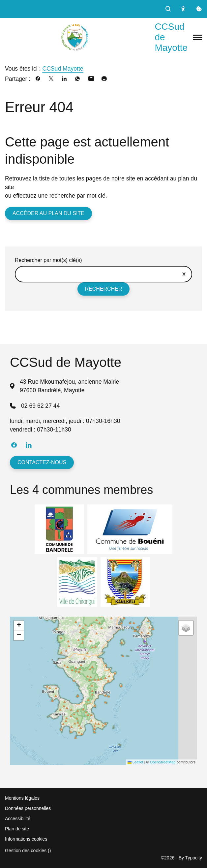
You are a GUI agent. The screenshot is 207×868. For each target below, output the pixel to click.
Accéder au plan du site (48, 213)
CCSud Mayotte (63, 69)
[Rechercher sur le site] (103, 274)
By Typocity (190, 858)
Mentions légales (22, 798)
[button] (19, 626)
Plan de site (17, 829)
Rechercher (104, 289)
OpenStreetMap (163, 762)
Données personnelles (28, 808)
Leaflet (135, 762)
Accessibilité (18, 819)
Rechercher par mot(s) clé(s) (48, 260)
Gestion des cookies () (28, 851)
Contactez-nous (42, 462)
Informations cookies (26, 839)
